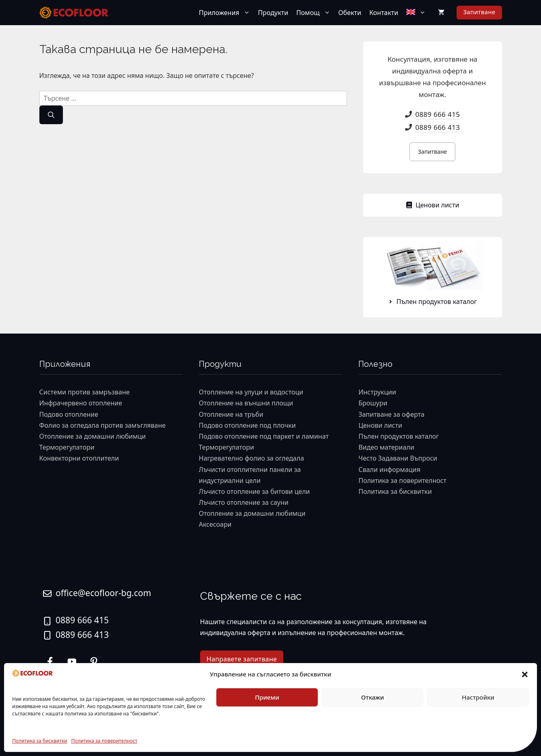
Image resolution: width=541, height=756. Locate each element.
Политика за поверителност (105, 741)
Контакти (384, 13)
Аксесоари (215, 524)
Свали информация (389, 470)
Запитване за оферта (391, 414)
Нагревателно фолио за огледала (251, 458)
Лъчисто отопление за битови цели (254, 491)
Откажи (373, 697)
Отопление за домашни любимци (93, 436)
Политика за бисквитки (40, 741)
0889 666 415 (438, 114)
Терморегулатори (67, 447)
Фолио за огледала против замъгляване (103, 425)
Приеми (267, 697)
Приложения (226, 13)
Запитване (479, 12)
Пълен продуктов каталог (399, 436)
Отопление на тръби (231, 414)
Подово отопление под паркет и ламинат (264, 436)
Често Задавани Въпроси (398, 458)
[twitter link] (72, 661)
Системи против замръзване (85, 392)
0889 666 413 (438, 127)
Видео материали (386, 447)
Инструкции (377, 392)
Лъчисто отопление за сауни (244, 502)
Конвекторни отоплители (79, 458)
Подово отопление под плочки (247, 425)
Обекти (350, 13)
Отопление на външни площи (246, 403)
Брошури (373, 403)
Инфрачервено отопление (81, 403)
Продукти (273, 13)
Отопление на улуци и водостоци (251, 392)
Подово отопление (69, 414)
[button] (525, 674)
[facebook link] (94, 661)
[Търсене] (51, 115)
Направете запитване (242, 659)
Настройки (478, 697)
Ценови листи (380, 425)
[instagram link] (50, 661)
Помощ (315, 13)
